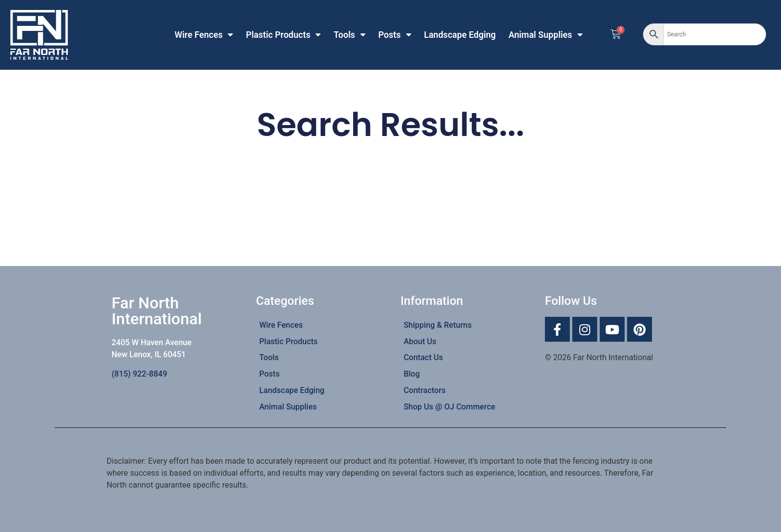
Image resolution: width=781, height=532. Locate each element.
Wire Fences (204, 35)
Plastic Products (284, 35)
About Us (420, 341)
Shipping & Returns (438, 325)
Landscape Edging (460, 35)
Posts (394, 35)
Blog (411, 374)
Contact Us (423, 357)
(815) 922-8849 (139, 374)
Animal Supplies (546, 35)
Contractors (424, 390)
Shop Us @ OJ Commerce (449, 407)
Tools (350, 35)
